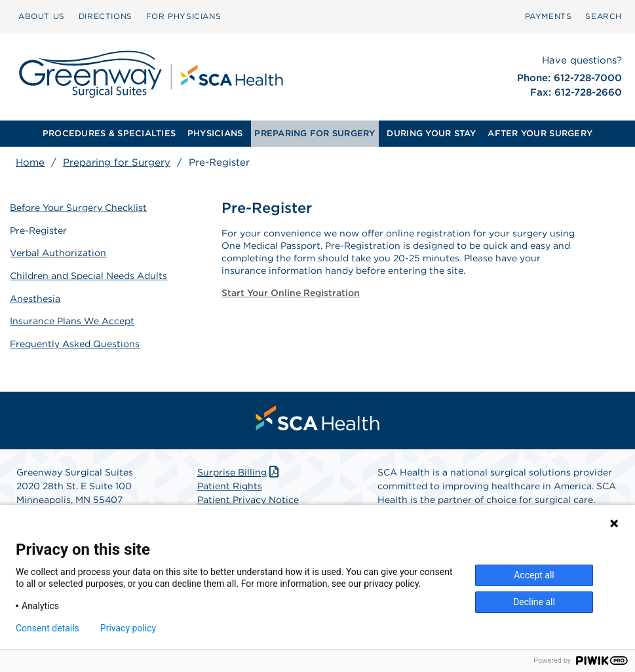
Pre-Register (39, 229)
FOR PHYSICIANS (183, 16)
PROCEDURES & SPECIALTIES (109, 133)
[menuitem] (42, 16)
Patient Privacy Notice (248, 498)
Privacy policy (128, 628)
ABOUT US (42, 16)
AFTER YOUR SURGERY (540, 133)
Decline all (534, 602)
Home (30, 162)
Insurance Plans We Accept (73, 319)
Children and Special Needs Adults (89, 274)
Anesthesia (36, 297)
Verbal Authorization (59, 252)
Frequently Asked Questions (75, 341)
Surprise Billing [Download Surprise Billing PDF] (240, 470)
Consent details (48, 628)
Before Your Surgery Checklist (79, 207)
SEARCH (604, 16)
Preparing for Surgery (117, 162)
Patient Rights (230, 484)
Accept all (534, 575)
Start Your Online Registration (291, 293)
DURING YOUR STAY (431, 133)
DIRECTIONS (106, 16)
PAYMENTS (548, 16)
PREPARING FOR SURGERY (315, 133)
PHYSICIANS (215, 133)
